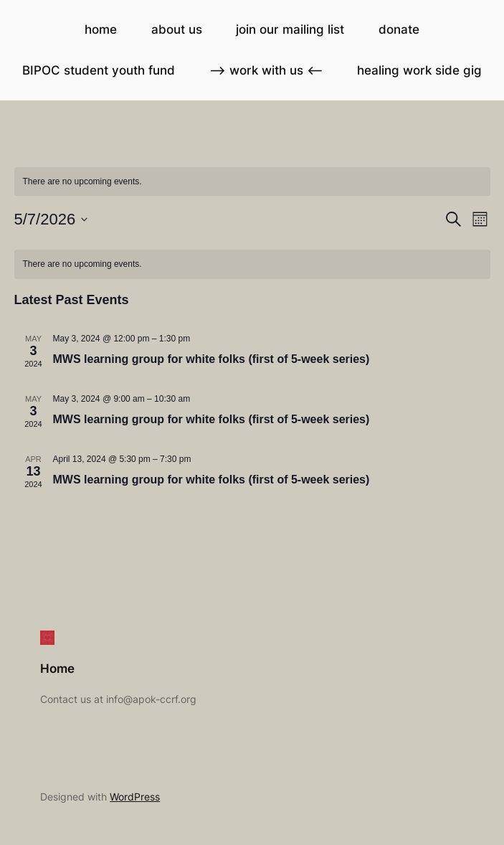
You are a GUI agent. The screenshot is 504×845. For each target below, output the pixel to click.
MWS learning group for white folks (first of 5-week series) (211, 359)
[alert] (252, 264)
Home (57, 669)
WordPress (135, 797)
